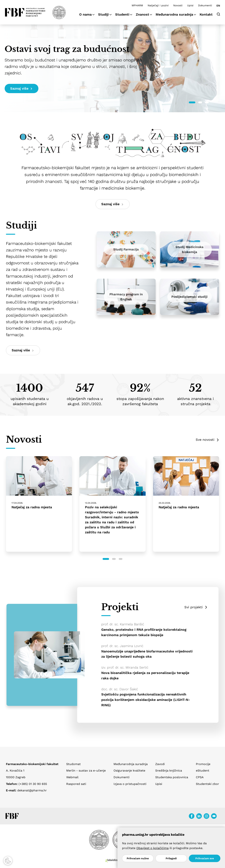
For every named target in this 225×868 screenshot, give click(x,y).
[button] (192, 102)
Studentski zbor (207, 784)
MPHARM (137, 5)
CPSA (200, 777)
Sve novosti (205, 440)
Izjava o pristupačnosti (130, 784)
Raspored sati (76, 784)
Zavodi (160, 764)
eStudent (203, 771)
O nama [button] (85, 14)
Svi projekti (194, 607)
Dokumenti (205, 5)
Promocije (203, 764)
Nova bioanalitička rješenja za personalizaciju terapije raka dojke (145, 675)
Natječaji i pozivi (158, 5)
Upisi (190, 5)
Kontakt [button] (206, 14)
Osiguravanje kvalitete (129, 771)
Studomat (73, 764)
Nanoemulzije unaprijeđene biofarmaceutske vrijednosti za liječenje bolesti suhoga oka (147, 654)
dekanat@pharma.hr (32, 790)
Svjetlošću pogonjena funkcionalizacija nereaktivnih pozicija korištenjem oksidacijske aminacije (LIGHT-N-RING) (146, 700)
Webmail (72, 777)
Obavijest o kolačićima (152, 848)
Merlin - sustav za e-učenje (86, 771)
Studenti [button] (122, 14)
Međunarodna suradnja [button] (174, 14)
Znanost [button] (142, 14)
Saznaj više (21, 88)
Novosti (178, 5)
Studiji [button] (103, 14)
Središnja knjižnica (169, 771)
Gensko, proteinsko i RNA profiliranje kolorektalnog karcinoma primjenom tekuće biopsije (144, 632)
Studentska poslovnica (172, 777)
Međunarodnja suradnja (131, 764)
